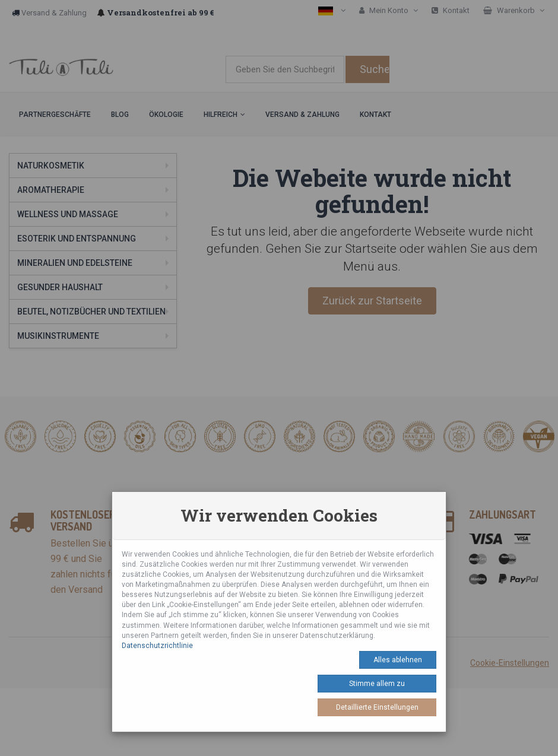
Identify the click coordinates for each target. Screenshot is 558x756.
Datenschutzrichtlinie (157, 646)
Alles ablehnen (398, 660)
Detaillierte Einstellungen (377, 707)
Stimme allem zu (377, 684)
